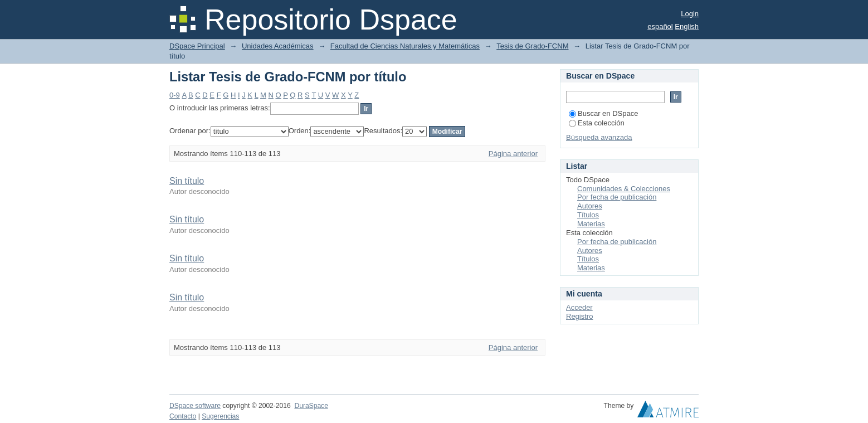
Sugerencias (220, 416)
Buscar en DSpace (603, 113)
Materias (591, 224)
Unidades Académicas (278, 46)
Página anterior (513, 154)
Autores (590, 206)
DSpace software (195, 406)
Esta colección (597, 123)
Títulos (588, 215)
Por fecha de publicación (617, 197)
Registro (579, 316)
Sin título (187, 181)
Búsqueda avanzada (599, 137)
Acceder (579, 307)
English (687, 26)
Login (690, 14)
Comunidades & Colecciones (624, 189)
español (660, 26)
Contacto (183, 416)
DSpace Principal (197, 46)
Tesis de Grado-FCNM (532, 46)
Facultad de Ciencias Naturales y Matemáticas (405, 46)
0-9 (175, 95)
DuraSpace (311, 406)
